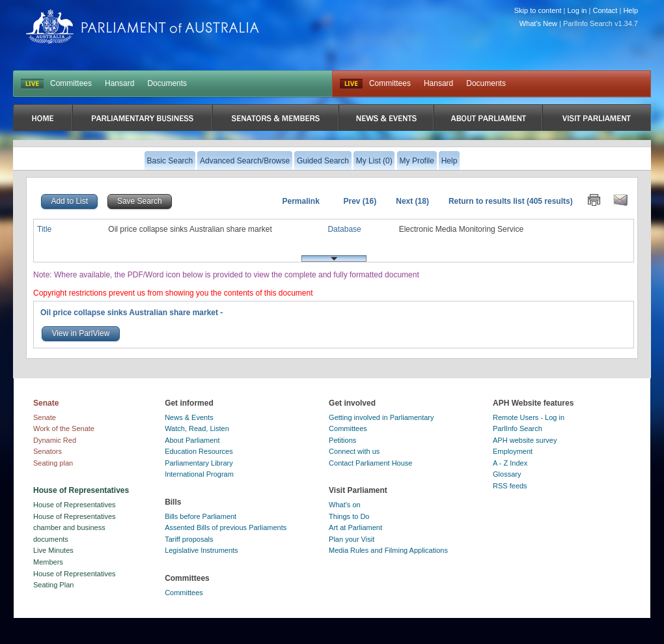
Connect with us (354, 451)
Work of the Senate (64, 428)
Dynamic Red (55, 440)
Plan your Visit (352, 539)
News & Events (189, 417)
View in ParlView (80, 333)
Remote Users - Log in (529, 417)
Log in (577, 10)
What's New (538, 23)
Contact (605, 10)
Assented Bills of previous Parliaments (226, 527)
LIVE (32, 84)
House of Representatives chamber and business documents (75, 528)
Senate (45, 417)
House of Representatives (75, 505)
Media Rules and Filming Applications (388, 550)
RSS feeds (510, 486)
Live (351, 84)
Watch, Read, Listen (197, 428)
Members (48, 562)
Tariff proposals (189, 539)
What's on (345, 505)
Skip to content (538, 10)
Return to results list (487, 201)
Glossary (507, 474)
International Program (199, 474)
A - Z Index (510, 463)
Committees (71, 83)
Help (630, 10)
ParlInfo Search (518, 428)
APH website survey (525, 440)
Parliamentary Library (199, 463)
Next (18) (412, 201)
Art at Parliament (355, 527)
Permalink (300, 201)
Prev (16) (360, 201)
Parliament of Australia (143, 26)
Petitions (342, 440)
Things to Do (349, 516)
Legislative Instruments (201, 550)
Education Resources (199, 451)
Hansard (119, 83)
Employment (513, 451)
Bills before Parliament (201, 516)
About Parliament (192, 440)
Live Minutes (53, 550)
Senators (48, 451)
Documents (167, 83)
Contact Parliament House (370, 463)
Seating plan (53, 463)
